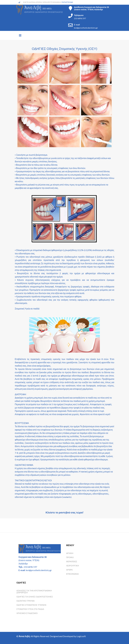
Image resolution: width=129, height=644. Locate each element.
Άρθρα (69, 570)
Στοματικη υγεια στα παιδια (30, 609)
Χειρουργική (73, 566)
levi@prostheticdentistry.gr (86, 28)
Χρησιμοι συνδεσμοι (27, 613)
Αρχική (70, 553)
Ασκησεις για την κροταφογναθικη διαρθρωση (34, 592)
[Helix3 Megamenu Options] (20, 35)
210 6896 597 (80, 18)
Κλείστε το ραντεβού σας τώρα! (64, 512)
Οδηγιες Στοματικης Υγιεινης (31, 605)
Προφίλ (70, 557)
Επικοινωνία (72, 574)
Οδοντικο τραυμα (25, 601)
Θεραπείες (72, 561)
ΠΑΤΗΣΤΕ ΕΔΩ (67, 2)
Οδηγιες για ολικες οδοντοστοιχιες (35, 597)
